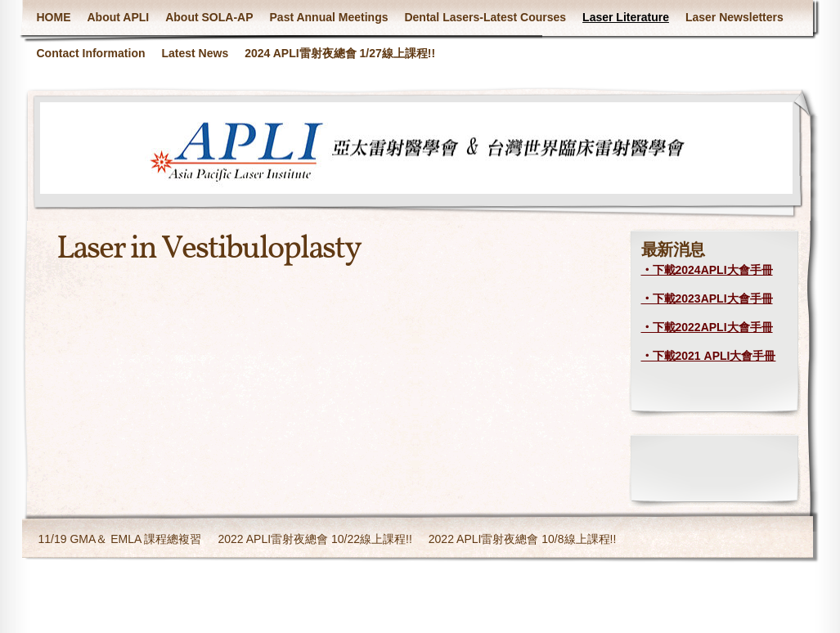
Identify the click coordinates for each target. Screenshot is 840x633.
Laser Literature (626, 17)
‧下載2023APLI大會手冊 (707, 299)
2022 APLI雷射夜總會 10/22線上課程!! (314, 539)
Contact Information (91, 53)
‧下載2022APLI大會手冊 (707, 327)
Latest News (195, 53)
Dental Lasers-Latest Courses (485, 17)
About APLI (119, 17)
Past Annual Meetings (329, 17)
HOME (54, 17)
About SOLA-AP (209, 17)
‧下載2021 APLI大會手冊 (709, 356)
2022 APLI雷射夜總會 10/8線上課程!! (523, 539)
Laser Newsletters (734, 17)
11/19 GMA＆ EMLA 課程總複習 (120, 539)
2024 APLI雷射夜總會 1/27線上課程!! (340, 53)
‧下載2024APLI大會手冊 (707, 270)
